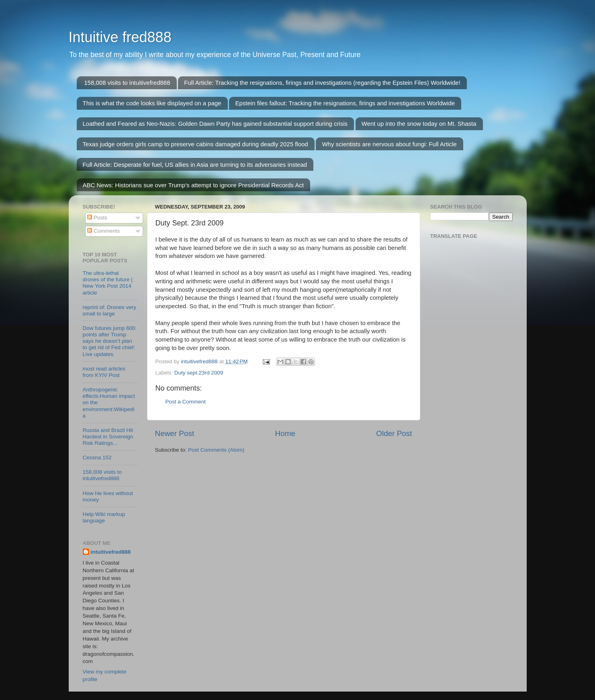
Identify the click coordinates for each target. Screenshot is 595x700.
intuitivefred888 (111, 552)
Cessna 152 (97, 457)
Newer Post (175, 433)
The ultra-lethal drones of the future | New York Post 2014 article (108, 283)
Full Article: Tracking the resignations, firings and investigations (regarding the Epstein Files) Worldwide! (322, 83)
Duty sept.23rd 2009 (199, 373)
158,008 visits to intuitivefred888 (127, 83)
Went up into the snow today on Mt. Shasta (419, 124)
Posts (97, 218)
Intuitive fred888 (120, 37)
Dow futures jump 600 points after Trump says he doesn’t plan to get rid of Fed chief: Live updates (109, 341)
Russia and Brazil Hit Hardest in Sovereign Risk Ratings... (108, 437)
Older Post (394, 433)
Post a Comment (186, 402)
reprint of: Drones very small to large (110, 310)
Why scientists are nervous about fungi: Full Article (389, 144)
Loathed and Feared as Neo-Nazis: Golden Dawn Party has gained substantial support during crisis (215, 124)
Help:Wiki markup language (104, 517)
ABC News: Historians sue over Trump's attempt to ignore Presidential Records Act (193, 185)
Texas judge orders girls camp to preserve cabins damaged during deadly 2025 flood (195, 144)
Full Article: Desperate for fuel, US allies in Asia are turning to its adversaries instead (195, 165)
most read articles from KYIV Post (104, 372)
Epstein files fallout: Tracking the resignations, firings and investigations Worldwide (345, 103)
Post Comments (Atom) (216, 450)
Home (285, 433)
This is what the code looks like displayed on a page (152, 103)
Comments (103, 231)
